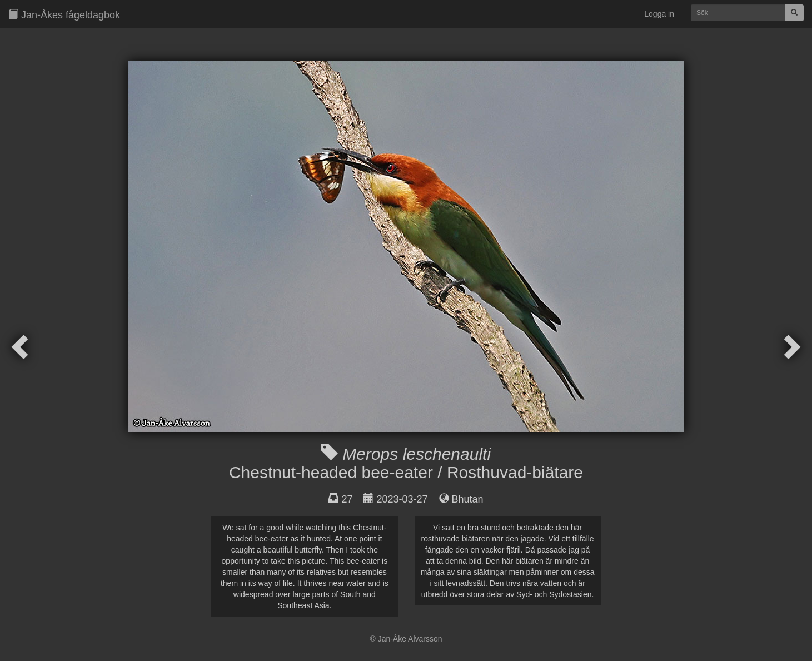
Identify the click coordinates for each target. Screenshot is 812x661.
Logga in (659, 14)
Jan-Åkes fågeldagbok (64, 15)
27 (347, 499)
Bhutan (468, 499)
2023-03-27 (402, 499)
